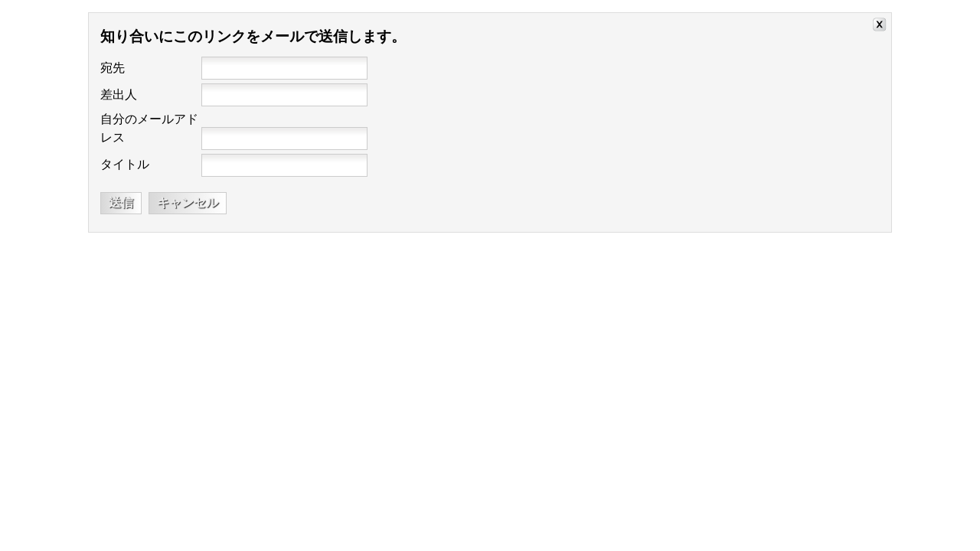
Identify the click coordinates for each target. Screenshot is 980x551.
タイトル (125, 164)
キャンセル (188, 202)
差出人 (119, 95)
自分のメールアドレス (149, 128)
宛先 (113, 68)
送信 (121, 202)
